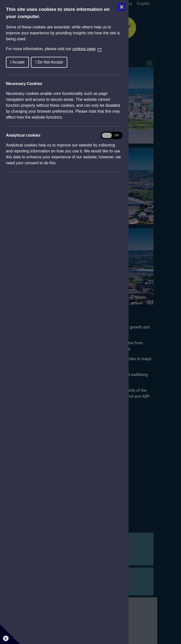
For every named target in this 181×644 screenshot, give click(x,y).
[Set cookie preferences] (10, 634)
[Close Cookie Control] (122, 7)
